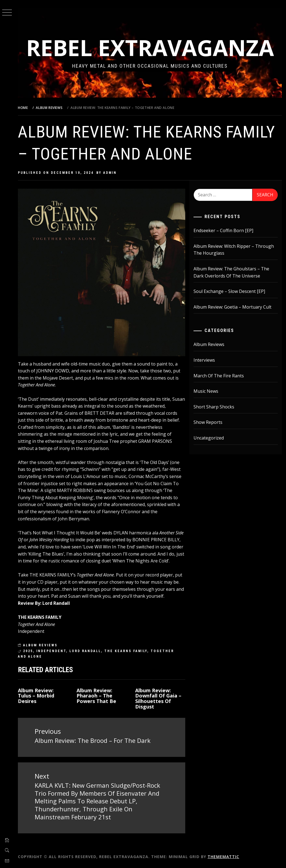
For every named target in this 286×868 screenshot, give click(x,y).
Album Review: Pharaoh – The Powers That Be (96, 696)
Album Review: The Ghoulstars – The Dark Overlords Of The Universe (231, 272)
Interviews (204, 360)
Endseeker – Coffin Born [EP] (223, 230)
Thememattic (223, 857)
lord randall (85, 651)
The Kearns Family (126, 651)
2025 (28, 651)
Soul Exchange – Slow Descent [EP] (229, 291)
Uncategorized (209, 438)
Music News (206, 391)
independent (51, 651)
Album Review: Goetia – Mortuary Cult (232, 307)
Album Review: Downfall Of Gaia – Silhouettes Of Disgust (158, 698)
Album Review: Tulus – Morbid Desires (36, 696)
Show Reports (208, 422)
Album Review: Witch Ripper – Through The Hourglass (234, 250)
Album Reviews (40, 645)
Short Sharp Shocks (214, 407)
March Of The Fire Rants (219, 376)
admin (110, 173)
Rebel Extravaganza (150, 47)
